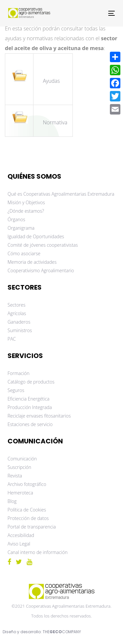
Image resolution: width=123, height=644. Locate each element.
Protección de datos (28, 518)
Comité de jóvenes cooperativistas (43, 245)
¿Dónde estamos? (26, 211)
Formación (19, 373)
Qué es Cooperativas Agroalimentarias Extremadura (61, 194)
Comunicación (22, 459)
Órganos (16, 219)
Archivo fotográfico (27, 484)
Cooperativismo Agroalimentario (41, 270)
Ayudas (52, 81)
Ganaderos (19, 322)
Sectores (17, 305)
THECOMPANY (62, 632)
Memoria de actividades (32, 262)
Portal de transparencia (32, 527)
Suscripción (19, 467)
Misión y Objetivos (26, 202)
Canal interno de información (38, 552)
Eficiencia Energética (29, 399)
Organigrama (21, 228)
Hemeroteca (20, 493)
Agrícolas (17, 313)
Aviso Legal (19, 544)
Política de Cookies (27, 510)
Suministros (20, 330)
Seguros (16, 390)
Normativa (55, 122)
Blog (12, 501)
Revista (15, 476)
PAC (12, 339)
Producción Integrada (30, 407)
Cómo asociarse (24, 253)
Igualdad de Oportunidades (36, 236)
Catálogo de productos (31, 382)
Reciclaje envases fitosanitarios (39, 416)
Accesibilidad (21, 535)
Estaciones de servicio (30, 424)
